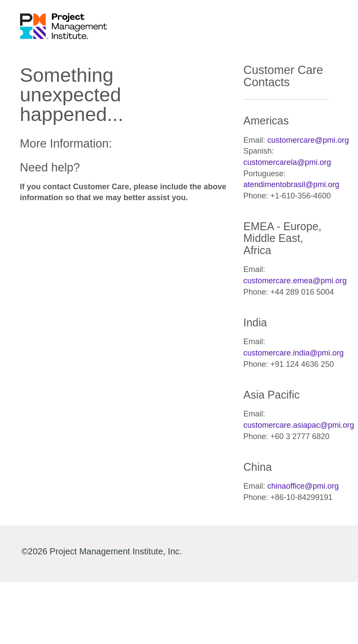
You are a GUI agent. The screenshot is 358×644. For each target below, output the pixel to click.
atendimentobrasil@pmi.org (291, 184)
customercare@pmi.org (308, 140)
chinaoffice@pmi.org (303, 486)
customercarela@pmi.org (287, 162)
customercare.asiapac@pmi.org (299, 425)
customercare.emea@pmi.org (295, 281)
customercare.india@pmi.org (294, 353)
